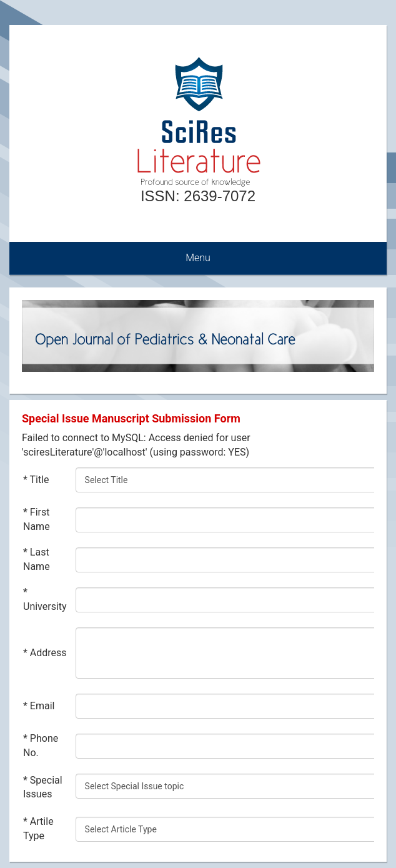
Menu (198, 258)
